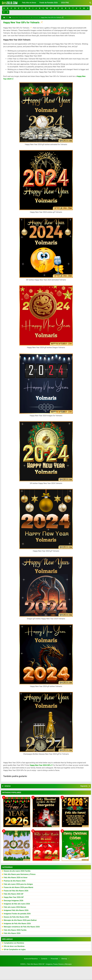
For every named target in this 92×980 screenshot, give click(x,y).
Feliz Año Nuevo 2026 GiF (14, 893)
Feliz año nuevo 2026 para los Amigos (18, 883)
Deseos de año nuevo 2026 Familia (17, 870)
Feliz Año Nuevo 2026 (12, 933)
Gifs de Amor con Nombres (14, 946)
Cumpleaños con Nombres (14, 942)
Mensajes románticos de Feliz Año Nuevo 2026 (22, 926)
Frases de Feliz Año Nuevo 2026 (16, 890)
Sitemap (64, 958)
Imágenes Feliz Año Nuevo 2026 (16, 910)
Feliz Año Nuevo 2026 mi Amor (16, 877)
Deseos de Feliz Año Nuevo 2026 (16, 916)
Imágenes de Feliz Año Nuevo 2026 (17, 923)
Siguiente (84, 785)
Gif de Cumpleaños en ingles (15, 949)
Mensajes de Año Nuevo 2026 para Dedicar (20, 920)
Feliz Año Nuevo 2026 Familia (15, 929)
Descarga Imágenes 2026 (13, 900)
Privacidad (54, 958)
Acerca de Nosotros (31, 958)
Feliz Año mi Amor (29, 3)
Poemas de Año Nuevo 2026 (15, 880)
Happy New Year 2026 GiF (14, 897)
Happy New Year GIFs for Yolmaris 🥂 (21, 22)
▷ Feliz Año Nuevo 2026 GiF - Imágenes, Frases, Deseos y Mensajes (49, 964)
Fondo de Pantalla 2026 (49, 3)
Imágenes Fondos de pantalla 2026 (17, 913)
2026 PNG (65, 3)
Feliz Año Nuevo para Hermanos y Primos (20, 874)
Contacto (44, 958)
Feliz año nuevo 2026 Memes (15, 906)
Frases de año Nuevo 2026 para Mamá (18, 887)
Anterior (8, 785)
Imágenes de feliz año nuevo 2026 (17, 903)
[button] (4, 8)
